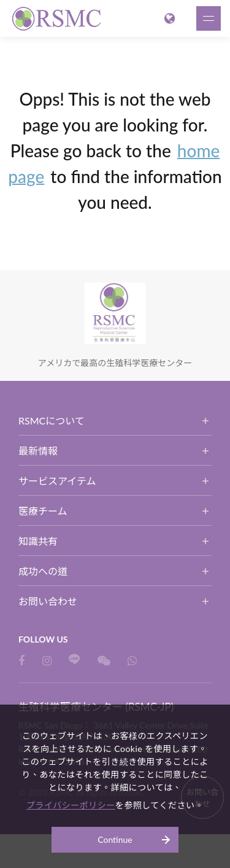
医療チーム (43, 511)
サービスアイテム (57, 481)
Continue (115, 839)
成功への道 (43, 571)
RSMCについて (52, 420)
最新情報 (38, 451)
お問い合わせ (48, 601)
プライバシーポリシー (71, 805)
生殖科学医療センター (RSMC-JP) (58, 18)
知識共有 (38, 541)
